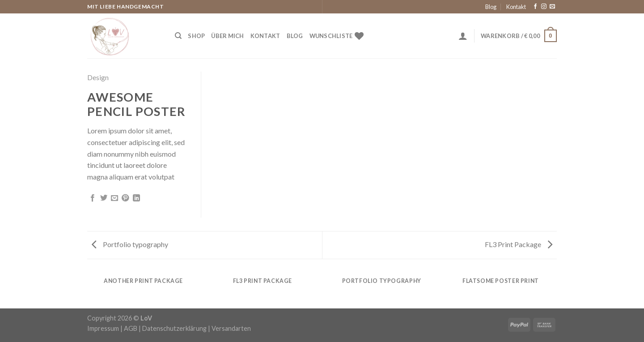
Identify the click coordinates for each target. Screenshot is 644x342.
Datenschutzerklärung (174, 328)
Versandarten (231, 328)
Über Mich (227, 36)
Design (98, 77)
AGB (131, 328)
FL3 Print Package (519, 244)
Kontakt (516, 7)
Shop (196, 36)
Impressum (103, 328)
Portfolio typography (130, 244)
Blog (491, 7)
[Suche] (178, 36)
